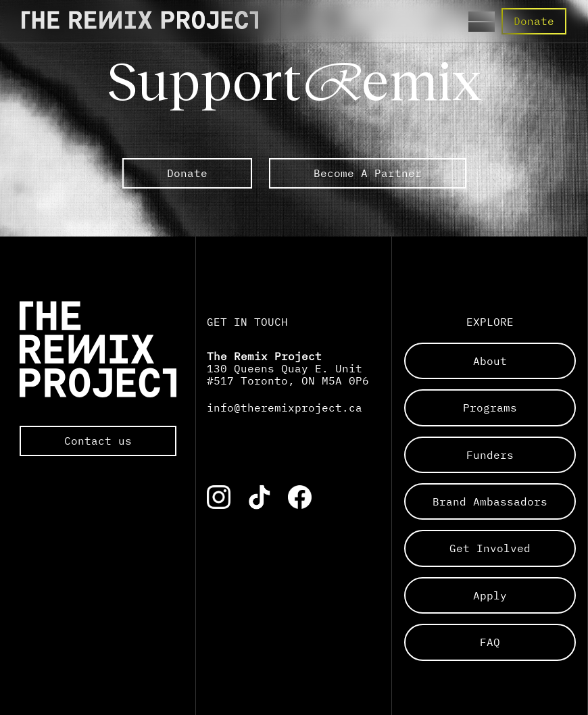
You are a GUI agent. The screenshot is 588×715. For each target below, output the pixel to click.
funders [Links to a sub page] (490, 455)
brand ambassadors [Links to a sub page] (490, 501)
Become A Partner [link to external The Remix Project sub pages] (368, 173)
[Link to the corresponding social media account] (219, 497)
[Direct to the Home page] (140, 25)
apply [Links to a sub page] (490, 595)
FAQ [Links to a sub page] (490, 642)
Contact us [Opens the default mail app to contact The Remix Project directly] (98, 441)
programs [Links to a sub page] (490, 408)
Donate (534, 21)
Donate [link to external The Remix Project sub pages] (187, 173)
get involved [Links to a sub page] (490, 548)
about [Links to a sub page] (490, 361)
